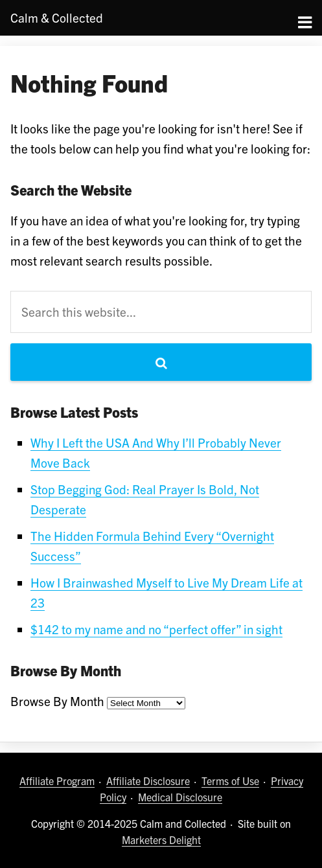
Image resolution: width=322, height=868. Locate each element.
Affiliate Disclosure (148, 781)
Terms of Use (230, 781)
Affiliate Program (57, 781)
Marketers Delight (161, 839)
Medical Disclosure (180, 797)
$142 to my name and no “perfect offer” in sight (156, 629)
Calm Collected (57, 17)
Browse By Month (57, 701)
